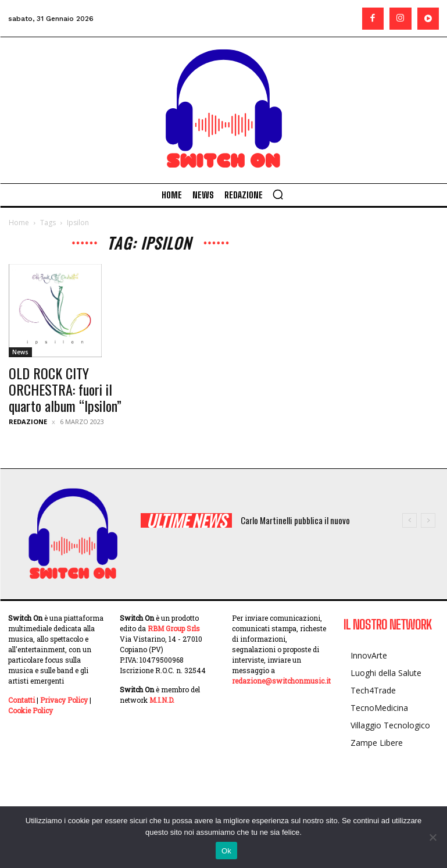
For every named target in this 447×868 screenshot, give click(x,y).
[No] (432, 837)
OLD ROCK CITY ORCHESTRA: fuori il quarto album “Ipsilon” (65, 389)
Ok (226, 851)
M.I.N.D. (162, 700)
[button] (278, 194)
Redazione (28, 421)
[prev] (410, 520)
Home (19, 223)
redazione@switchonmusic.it (281, 681)
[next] (428, 520)
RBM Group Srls (174, 628)
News (20, 352)
